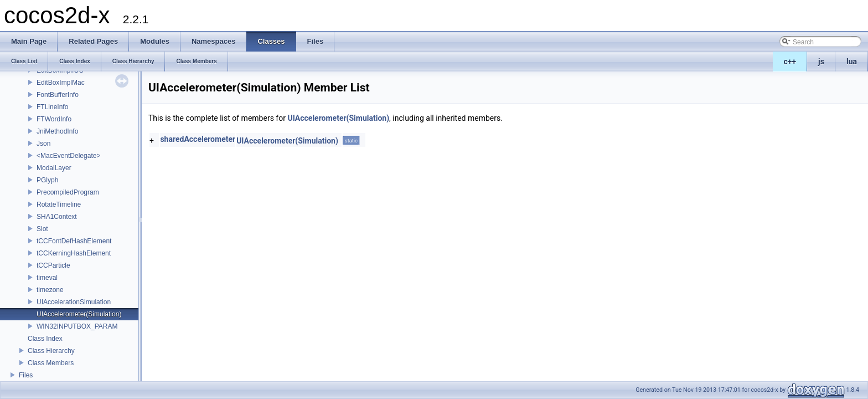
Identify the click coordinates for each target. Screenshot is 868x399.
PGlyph (47, 180)
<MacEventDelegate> (68, 156)
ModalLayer (54, 168)
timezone (50, 290)
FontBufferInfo (58, 95)
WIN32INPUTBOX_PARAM (77, 326)
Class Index (45, 339)
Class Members (51, 363)
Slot (42, 229)
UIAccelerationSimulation (74, 302)
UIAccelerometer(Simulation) (79, 314)
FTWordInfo (54, 119)
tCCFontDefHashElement (74, 241)
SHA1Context (57, 217)
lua (852, 62)
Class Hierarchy (51, 351)
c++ (790, 62)
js (821, 62)
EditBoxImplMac (61, 83)
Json (43, 144)
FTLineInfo (52, 107)
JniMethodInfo (57, 131)
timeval (47, 278)
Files (26, 375)
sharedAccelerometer (198, 139)
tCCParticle (53, 265)
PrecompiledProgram (68, 192)
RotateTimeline (59, 204)
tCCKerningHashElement (74, 253)
